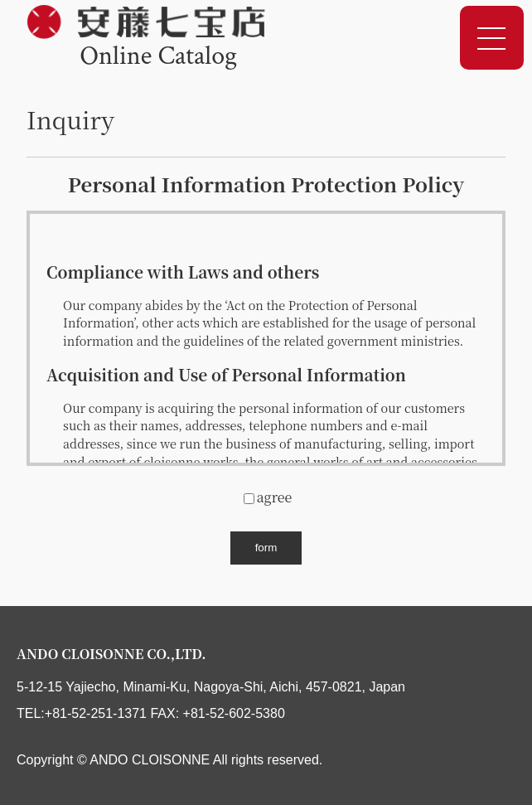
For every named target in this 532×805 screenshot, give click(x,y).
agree (268, 497)
